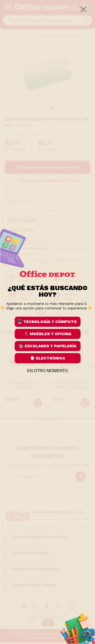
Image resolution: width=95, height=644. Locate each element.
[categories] (8, 7)
